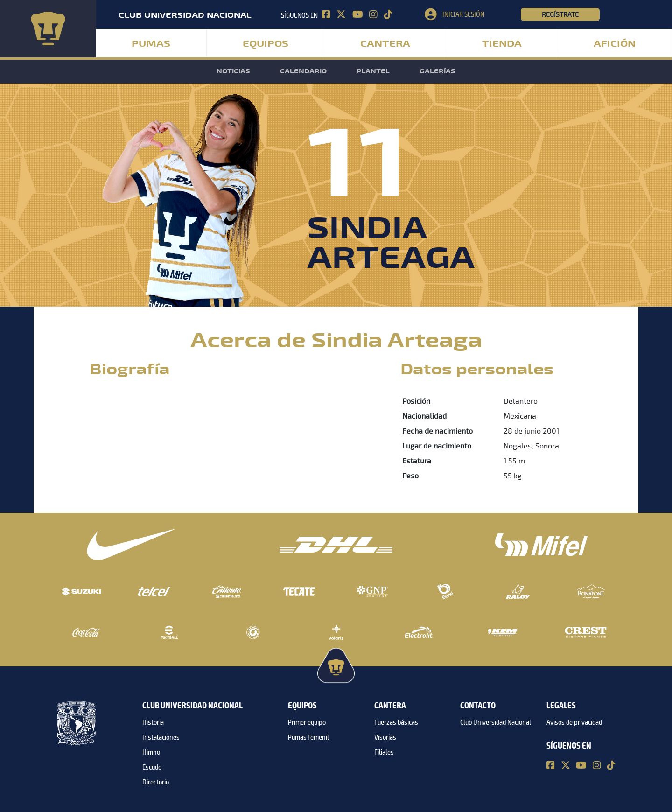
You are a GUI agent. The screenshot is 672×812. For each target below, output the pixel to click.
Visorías (385, 737)
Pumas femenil (308, 737)
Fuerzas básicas (396, 722)
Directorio (156, 782)
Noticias (233, 71)
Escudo (152, 767)
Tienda (502, 44)
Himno (151, 752)
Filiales (384, 752)
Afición (615, 44)
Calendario (303, 71)
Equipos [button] (266, 44)
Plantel (373, 71)
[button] (473, 14)
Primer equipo (307, 722)
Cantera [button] (385, 44)
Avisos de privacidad (574, 722)
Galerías (437, 71)
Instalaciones (161, 737)
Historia (153, 722)
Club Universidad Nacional (496, 722)
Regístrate (560, 14)
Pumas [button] (151, 44)
